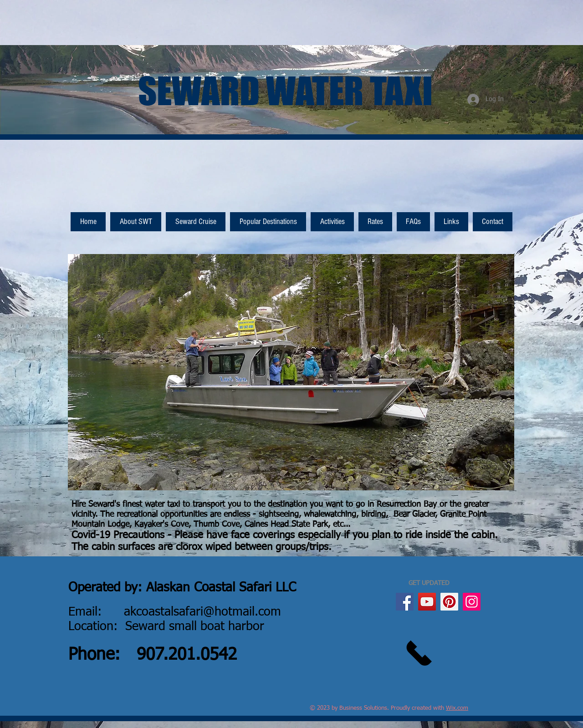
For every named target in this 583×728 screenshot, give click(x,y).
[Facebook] (405, 602)
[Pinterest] (449, 602)
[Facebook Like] (495, 192)
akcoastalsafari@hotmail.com (202, 612)
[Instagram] (472, 602)
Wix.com (457, 708)
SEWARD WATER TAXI (285, 91)
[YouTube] (427, 602)
